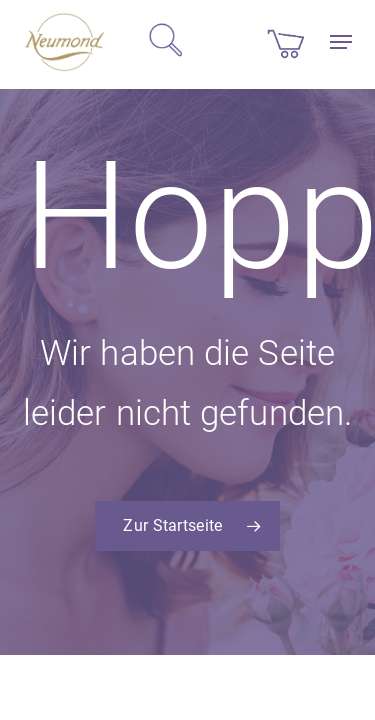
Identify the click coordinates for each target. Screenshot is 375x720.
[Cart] (286, 42)
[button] (341, 42)
